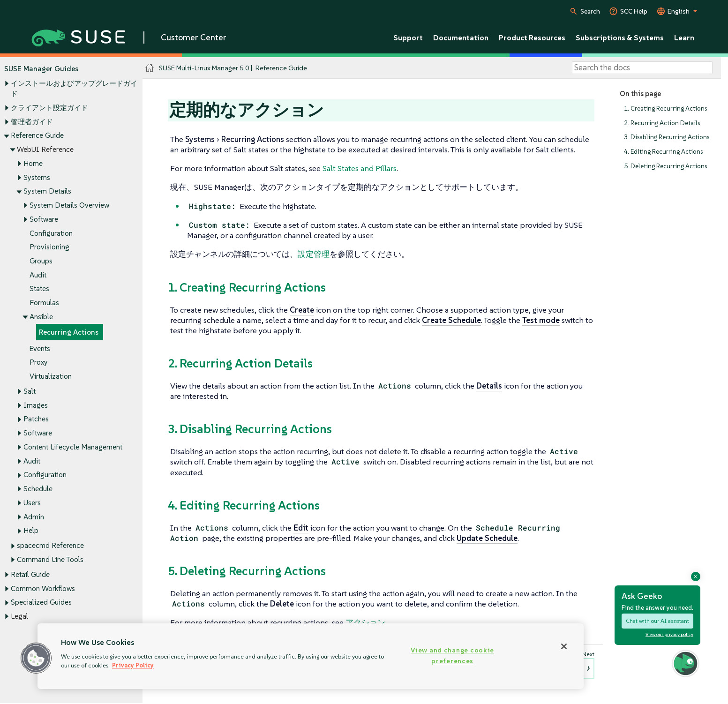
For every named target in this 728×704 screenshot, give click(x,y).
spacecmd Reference (50, 546)
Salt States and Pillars (360, 168)
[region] (311, 656)
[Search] (642, 68)
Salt (30, 391)
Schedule (38, 489)
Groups (41, 261)
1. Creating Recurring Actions (665, 109)
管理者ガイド (32, 122)
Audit (38, 275)
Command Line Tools (50, 559)
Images (36, 405)
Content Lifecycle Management (73, 447)
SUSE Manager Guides (41, 69)
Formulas (44, 303)
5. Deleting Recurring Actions (665, 166)
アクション (365, 622)
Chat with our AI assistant (657, 621)
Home (33, 163)
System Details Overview (69, 205)
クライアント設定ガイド (49, 108)
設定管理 (314, 254)
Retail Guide (30, 574)
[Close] (564, 646)
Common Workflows (43, 588)
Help (31, 531)
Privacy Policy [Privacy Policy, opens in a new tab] (133, 665)
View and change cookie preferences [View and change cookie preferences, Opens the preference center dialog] (452, 655)
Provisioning (49, 247)
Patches (36, 419)
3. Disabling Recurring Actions (667, 138)
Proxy (39, 363)
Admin (34, 517)
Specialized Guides (41, 603)
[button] (36, 658)
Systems (37, 177)
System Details (47, 191)
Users (32, 503)
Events (40, 348)
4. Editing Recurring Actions (663, 152)
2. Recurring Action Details (662, 123)
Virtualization (51, 376)
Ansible (41, 317)
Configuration (51, 233)
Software (44, 219)
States (39, 289)
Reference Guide (37, 136)
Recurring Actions (69, 332)
